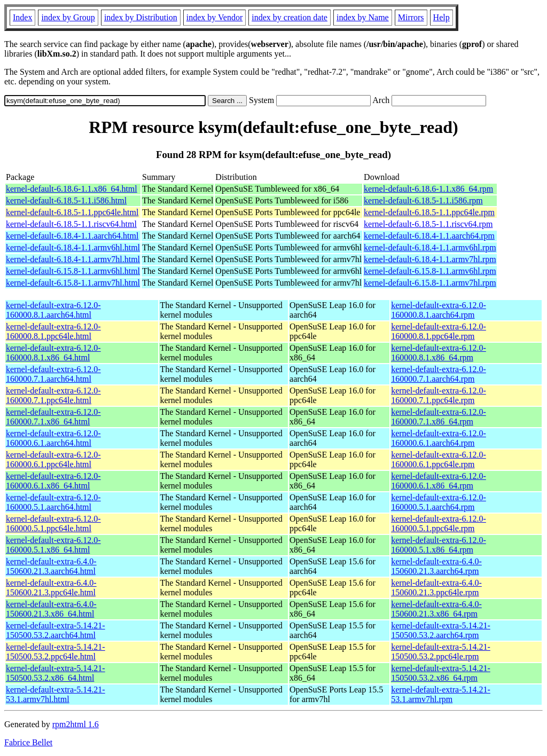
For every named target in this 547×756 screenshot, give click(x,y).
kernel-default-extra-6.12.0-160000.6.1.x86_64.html (53, 481)
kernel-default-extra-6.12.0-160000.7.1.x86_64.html (53, 417)
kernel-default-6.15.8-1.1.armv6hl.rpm (430, 271)
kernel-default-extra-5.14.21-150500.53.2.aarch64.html (56, 630)
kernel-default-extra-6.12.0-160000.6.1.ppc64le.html (53, 459)
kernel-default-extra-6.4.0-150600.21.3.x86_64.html (51, 609)
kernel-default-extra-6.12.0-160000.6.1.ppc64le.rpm (439, 459)
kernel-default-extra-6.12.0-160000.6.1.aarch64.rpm (439, 438)
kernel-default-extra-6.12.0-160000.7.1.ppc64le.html (53, 395)
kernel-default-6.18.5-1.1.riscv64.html (71, 224)
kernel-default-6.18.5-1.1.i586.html (66, 200)
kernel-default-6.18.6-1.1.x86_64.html (72, 189)
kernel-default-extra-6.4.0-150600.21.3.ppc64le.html (51, 588)
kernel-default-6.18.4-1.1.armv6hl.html (73, 247)
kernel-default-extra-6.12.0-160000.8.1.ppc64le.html (53, 331)
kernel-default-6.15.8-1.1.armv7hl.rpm (430, 283)
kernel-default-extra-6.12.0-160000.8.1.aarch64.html (53, 310)
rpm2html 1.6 (76, 724)
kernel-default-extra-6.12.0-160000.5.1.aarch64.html (53, 502)
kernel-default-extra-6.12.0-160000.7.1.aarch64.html (53, 374)
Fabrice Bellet (28, 742)
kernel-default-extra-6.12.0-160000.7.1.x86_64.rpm (439, 417)
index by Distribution (141, 17)
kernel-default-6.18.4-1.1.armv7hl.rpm (430, 259)
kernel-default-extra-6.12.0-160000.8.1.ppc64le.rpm (439, 331)
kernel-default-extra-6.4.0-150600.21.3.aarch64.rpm (436, 566)
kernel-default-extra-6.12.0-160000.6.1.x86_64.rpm (439, 481)
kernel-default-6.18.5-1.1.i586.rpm (423, 200)
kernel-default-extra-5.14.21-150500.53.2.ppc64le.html (56, 652)
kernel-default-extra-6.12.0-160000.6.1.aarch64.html (53, 438)
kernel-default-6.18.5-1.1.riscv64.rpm (428, 224)
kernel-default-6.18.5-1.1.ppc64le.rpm (429, 212)
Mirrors (411, 17)
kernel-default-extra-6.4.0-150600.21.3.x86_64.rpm (436, 609)
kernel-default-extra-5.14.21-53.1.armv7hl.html (56, 694)
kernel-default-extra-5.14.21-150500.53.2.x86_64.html (56, 673)
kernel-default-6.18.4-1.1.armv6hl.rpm (430, 247)
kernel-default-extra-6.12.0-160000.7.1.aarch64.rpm (439, 374)
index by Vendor (214, 17)
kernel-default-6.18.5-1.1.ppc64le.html (72, 212)
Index (22, 17)
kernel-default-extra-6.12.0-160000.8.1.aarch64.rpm (439, 310)
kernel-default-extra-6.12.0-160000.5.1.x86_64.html (53, 545)
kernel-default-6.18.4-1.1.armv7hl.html (73, 259)
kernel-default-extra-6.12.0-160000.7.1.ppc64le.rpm (439, 395)
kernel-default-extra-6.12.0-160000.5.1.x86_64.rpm (439, 545)
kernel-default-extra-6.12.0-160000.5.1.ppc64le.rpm (439, 523)
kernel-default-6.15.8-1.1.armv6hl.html (73, 271)
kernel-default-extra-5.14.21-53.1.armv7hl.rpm (441, 694)
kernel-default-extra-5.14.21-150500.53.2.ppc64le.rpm (441, 652)
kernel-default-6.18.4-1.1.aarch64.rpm (429, 236)
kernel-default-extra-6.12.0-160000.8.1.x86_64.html (53, 353)
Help (441, 17)
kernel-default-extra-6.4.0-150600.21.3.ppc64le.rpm (436, 588)
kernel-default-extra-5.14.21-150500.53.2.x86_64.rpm (441, 673)
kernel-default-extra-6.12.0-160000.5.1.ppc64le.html (53, 523)
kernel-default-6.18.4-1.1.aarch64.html (72, 236)
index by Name (363, 17)
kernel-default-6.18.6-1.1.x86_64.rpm (428, 189)
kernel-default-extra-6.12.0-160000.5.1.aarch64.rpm (439, 502)
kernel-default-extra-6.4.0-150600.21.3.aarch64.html (51, 566)
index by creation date (290, 17)
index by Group (68, 17)
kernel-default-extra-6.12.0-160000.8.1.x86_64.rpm (439, 353)
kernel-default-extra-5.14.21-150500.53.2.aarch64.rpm (441, 630)
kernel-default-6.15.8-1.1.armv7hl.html (73, 283)
